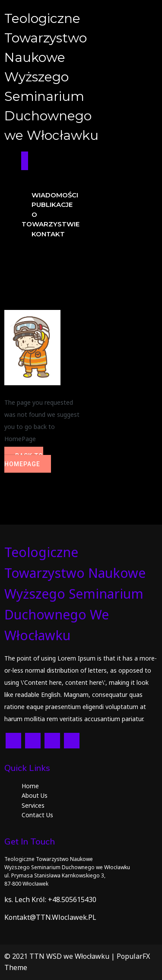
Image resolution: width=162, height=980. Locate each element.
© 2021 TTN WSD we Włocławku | (60, 956)
